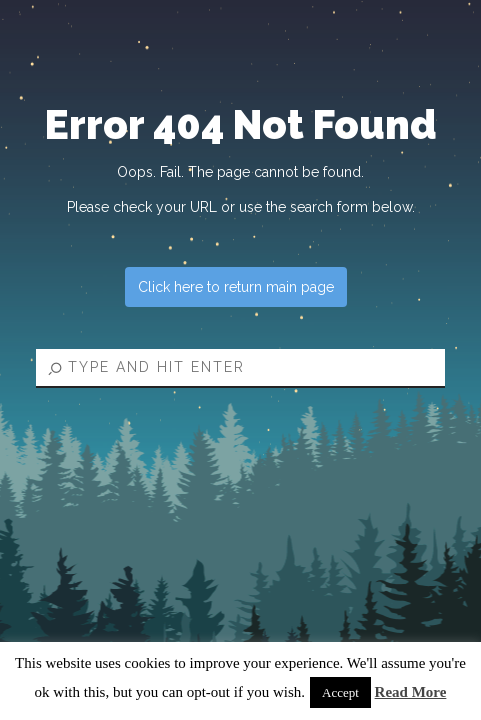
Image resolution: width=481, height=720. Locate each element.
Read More (411, 692)
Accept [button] (340, 692)
